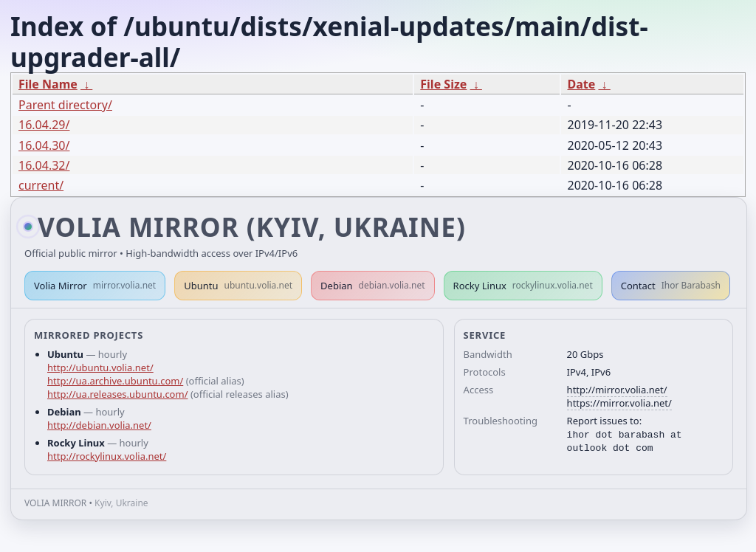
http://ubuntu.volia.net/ (100, 368)
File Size (443, 84)
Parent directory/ (65, 105)
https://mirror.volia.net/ (619, 403)
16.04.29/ (44, 125)
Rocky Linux (523, 286)
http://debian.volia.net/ (99, 425)
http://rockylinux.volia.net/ (107, 456)
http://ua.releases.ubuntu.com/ (117, 394)
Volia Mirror (95, 286)
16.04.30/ (44, 145)
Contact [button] (671, 286)
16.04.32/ (44, 165)
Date (581, 84)
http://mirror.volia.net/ (617, 390)
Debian (373, 286)
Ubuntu (238, 286)
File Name (48, 84)
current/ (41, 185)
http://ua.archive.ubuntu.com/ (115, 381)
